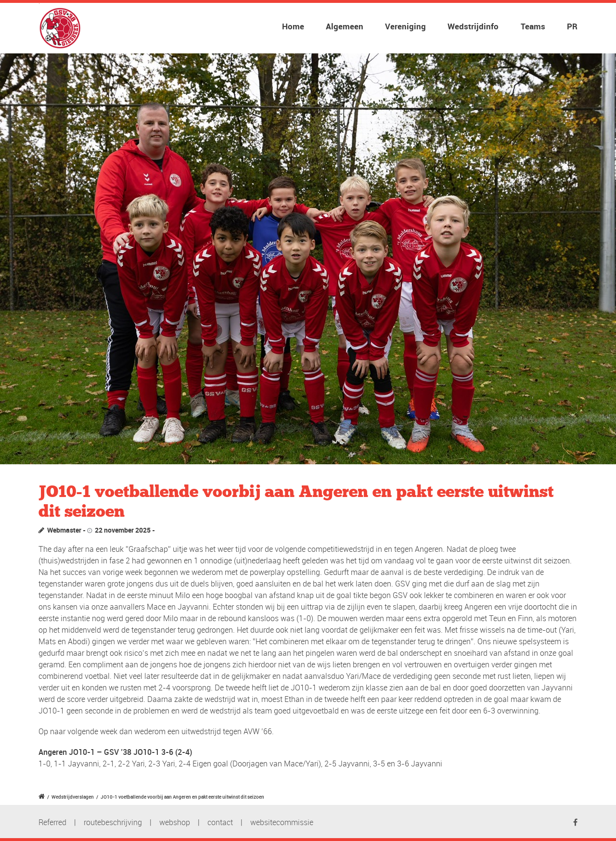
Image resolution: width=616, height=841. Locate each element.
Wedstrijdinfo (473, 26)
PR (572, 26)
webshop (175, 822)
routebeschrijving (113, 822)
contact (220, 822)
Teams (533, 26)
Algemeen (345, 26)
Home (293, 26)
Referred (52, 822)
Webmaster (64, 530)
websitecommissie (282, 822)
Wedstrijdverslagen (73, 797)
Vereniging (405, 26)
